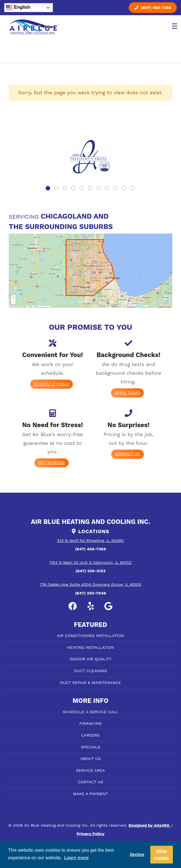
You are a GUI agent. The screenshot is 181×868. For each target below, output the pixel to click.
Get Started (51, 463)
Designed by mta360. (149, 825)
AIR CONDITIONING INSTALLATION (90, 636)
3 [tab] (65, 189)
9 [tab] (116, 189)
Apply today (128, 392)
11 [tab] (133, 189)
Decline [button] (137, 854)
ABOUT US (90, 759)
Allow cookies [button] (162, 854)
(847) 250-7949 (91, 593)
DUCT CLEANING (90, 671)
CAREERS (90, 735)
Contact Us (128, 454)
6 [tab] (91, 189)
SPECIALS (90, 747)
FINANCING (90, 723)
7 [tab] (99, 189)
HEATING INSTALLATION (90, 647)
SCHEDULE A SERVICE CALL (90, 712)
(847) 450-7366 (153, 8)
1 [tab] (48, 189)
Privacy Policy (90, 834)
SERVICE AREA (90, 770)
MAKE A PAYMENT (91, 794)
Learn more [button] (76, 858)
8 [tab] (108, 189)
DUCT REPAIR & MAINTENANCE (90, 683)
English (18, 8)
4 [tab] (74, 189)
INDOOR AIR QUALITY (90, 659)
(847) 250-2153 (90, 571)
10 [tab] (124, 189)
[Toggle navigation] (173, 27)
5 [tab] (82, 189)
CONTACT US (90, 782)
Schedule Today (52, 384)
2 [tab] (57, 189)
